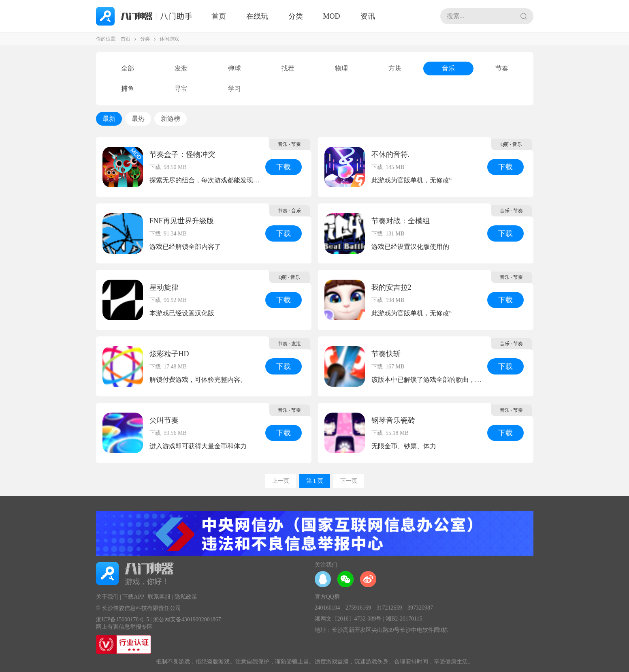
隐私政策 (186, 597)
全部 (128, 68)
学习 (235, 89)
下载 (284, 167)
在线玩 (257, 16)
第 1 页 (315, 481)
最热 (138, 119)
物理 (341, 68)
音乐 (448, 68)
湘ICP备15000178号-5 (123, 620)
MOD (332, 16)
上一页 (281, 481)
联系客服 (159, 597)
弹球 (235, 68)
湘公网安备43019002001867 (187, 620)
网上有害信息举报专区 (124, 627)
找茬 (288, 68)
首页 (219, 16)
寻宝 (181, 89)
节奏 (502, 68)
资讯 (368, 16)
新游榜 (171, 119)
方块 (395, 68)
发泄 (181, 68)
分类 (296, 16)
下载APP (133, 597)
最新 (109, 119)
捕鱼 (128, 89)
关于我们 (107, 597)
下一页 (349, 481)
